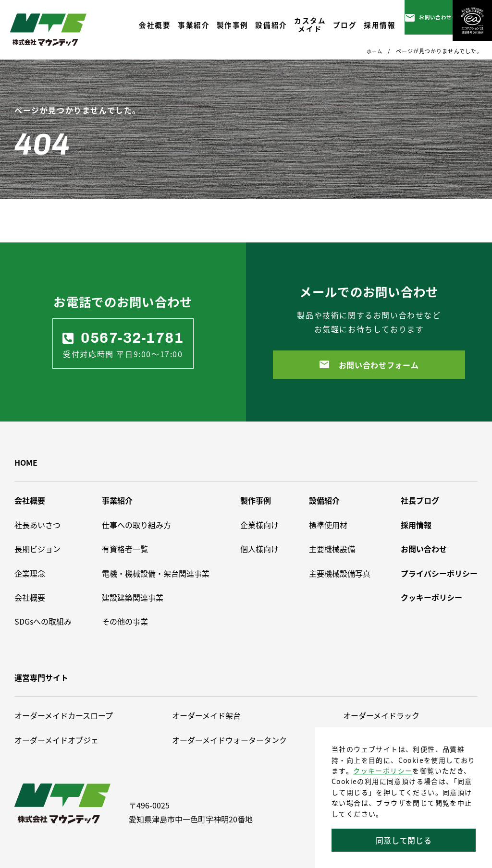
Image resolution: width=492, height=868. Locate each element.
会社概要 (30, 500)
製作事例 (256, 500)
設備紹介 (324, 500)
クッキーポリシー (383, 771)
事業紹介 (117, 500)
